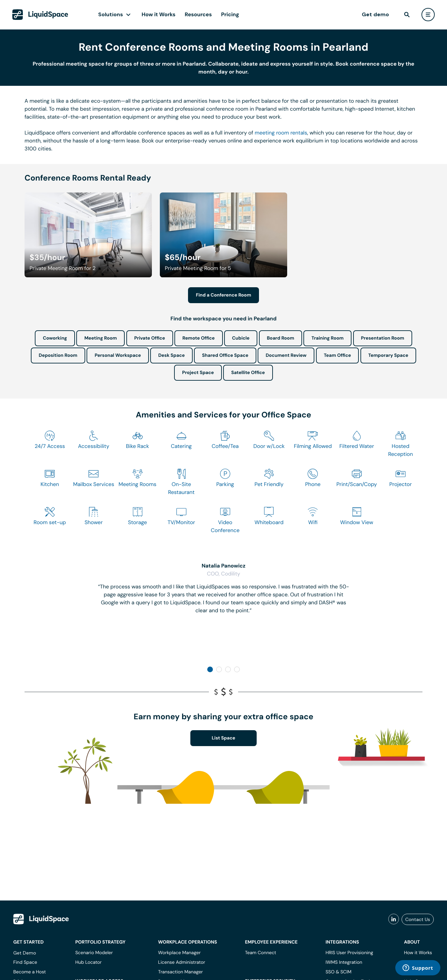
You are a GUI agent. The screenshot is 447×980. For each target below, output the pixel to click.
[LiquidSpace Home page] (40, 15)
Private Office (150, 338)
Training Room (327, 338)
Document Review (286, 355)
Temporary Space (388, 355)
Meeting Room (100, 338)
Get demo (375, 14)
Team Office (338, 355)
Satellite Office (248, 373)
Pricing (230, 14)
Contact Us (418, 919)
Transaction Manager (181, 972)
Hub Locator (89, 962)
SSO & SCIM (339, 972)
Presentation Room (383, 338)
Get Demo (25, 953)
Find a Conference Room (224, 295)
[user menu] (428, 15)
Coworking (55, 338)
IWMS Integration (344, 962)
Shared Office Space (225, 355)
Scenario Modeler (94, 953)
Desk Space (171, 355)
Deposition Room (58, 355)
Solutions (111, 14)
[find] (407, 15)
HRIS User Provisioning (350, 953)
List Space (224, 738)
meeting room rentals (281, 133)
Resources (198, 14)
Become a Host (30, 972)
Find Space (25, 962)
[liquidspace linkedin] (394, 919)
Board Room (281, 338)
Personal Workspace (118, 355)
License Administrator (182, 962)
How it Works (159, 14)
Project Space (198, 373)
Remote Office (199, 338)
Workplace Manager (179, 953)
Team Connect (261, 953)
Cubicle (241, 338)
